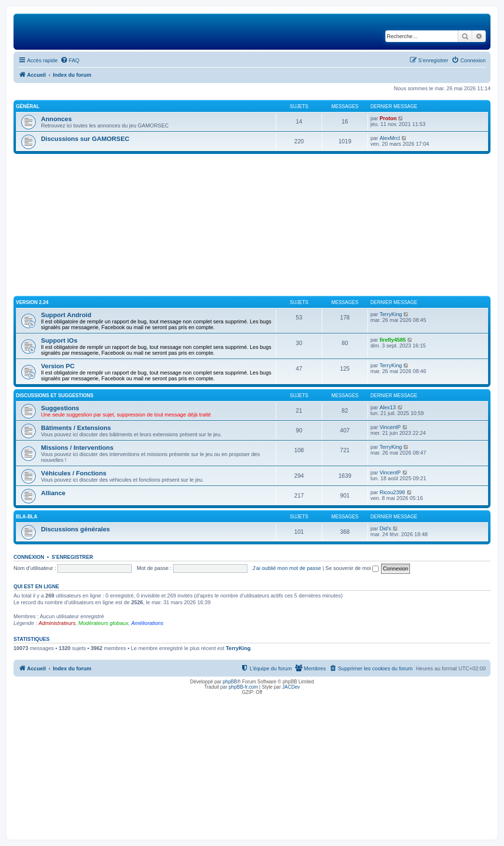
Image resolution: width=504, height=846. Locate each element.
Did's (385, 528)
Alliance (53, 493)
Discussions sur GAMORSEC (85, 139)
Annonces (56, 119)
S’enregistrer (72, 557)
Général (28, 106)
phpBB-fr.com (243, 687)
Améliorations (147, 623)
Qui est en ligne (36, 586)
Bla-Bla (27, 517)
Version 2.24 (32, 302)
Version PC (58, 366)
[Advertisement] (252, 226)
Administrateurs (57, 623)
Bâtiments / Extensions (76, 428)
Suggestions (60, 408)
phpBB (230, 682)
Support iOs (59, 340)
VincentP (390, 427)
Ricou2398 (392, 492)
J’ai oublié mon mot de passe (286, 568)
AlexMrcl (390, 138)
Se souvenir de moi (352, 568)
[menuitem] (70, 60)
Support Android (66, 315)
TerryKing (391, 314)
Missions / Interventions (77, 448)
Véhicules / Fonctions (74, 473)
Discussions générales (75, 529)
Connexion (29, 557)
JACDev (291, 687)
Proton (388, 118)
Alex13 (388, 407)
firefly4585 (393, 340)
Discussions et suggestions (55, 395)
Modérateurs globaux (103, 623)
